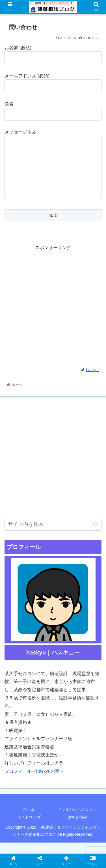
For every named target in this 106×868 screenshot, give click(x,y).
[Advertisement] (53, 316)
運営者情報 (77, 829)
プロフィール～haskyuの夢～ (34, 782)
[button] (96, 535)
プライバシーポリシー (77, 820)
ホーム (29, 820)
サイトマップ (29, 829)
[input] (53, 536)
